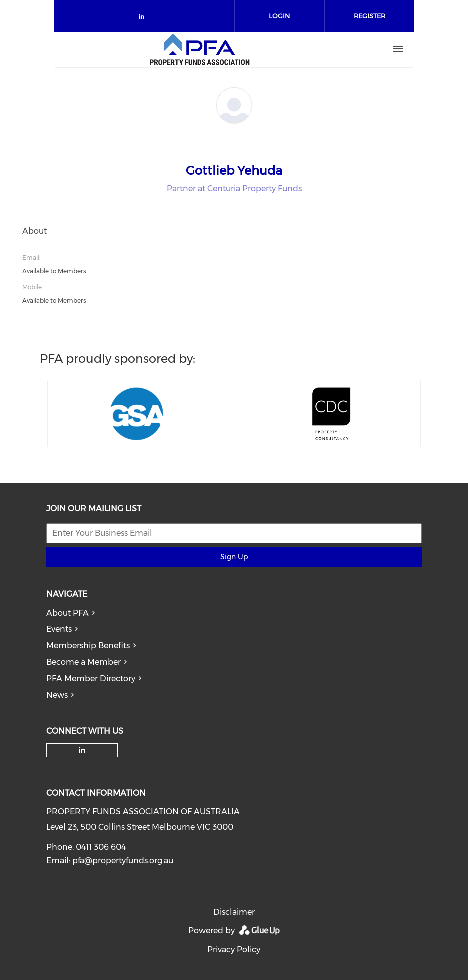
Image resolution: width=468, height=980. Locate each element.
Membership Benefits (88, 645)
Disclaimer (234, 912)
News (57, 695)
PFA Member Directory (91, 678)
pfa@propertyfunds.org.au (123, 860)
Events (59, 629)
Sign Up (234, 557)
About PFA (68, 613)
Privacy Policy (234, 949)
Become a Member (84, 662)
